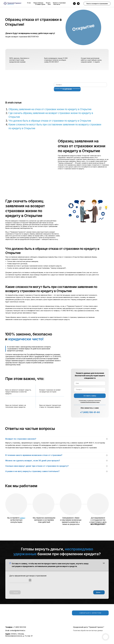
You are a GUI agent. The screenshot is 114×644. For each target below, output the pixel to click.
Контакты (57, 4)
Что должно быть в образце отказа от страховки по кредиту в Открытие (50, 121)
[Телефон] (74, 4)
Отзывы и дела (40, 4)
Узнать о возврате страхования (97, 4)
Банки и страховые (59, 3)
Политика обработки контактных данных (88, 630)
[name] (90, 383)
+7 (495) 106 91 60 (16, 627)
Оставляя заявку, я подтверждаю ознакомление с (79, 89)
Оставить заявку (90, 396)
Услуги (48, 3)
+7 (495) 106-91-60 (90, 412)
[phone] (80, 85)
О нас (29, 3)
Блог (49, 4)
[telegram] (78, 4)
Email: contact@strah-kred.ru (15, 630)
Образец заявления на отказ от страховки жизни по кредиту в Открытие (50, 109)
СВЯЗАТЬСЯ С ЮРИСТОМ (90, 613)
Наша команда (38, 3)
